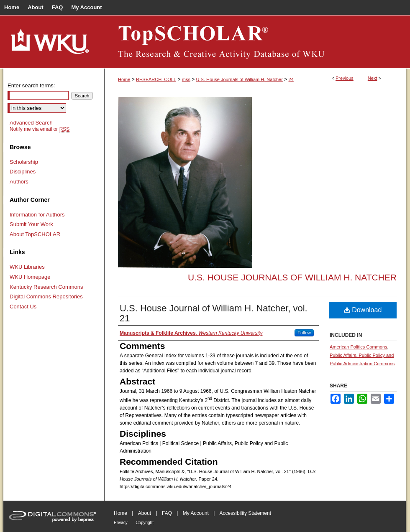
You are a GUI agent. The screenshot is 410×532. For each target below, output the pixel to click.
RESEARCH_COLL (156, 79)
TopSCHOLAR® (255, 42)
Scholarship (24, 162)
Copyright (145, 523)
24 (291, 79)
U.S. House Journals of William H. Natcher (240, 79)
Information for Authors (37, 215)
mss (186, 79)
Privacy (121, 523)
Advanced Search (31, 123)
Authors (19, 182)
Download (363, 310)
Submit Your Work (31, 224)
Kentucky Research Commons (46, 287)
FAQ (167, 513)
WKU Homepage (30, 277)
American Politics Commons (359, 347)
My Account (196, 513)
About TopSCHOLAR (35, 234)
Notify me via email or (40, 129)
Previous (345, 78)
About (145, 513)
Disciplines (23, 172)
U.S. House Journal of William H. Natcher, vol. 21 (214, 313)
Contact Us (23, 307)
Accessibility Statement (245, 513)
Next (373, 78)
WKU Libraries (27, 267)
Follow (304, 333)
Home (124, 79)
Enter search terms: (31, 85)
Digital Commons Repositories (46, 297)
